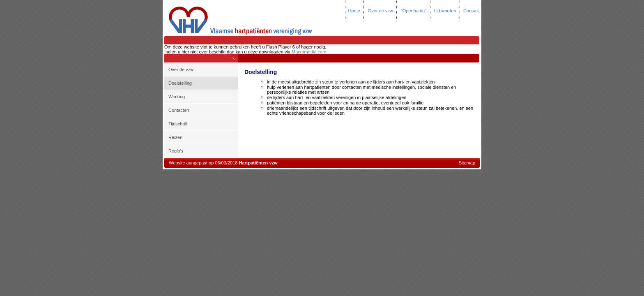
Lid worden (445, 11)
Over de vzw (381, 11)
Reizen (175, 137)
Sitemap (467, 163)
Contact (471, 11)
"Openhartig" (414, 11)
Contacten (179, 110)
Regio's (176, 151)
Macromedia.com (309, 52)
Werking (177, 97)
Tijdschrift (178, 124)
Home (354, 11)
